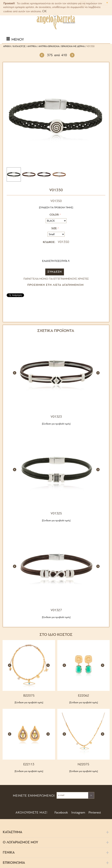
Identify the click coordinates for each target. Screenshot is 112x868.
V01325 (56, 514)
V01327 (56, 610)
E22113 (29, 765)
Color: (54, 215)
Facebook (61, 813)
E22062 (84, 696)
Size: (54, 229)
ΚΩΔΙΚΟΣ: (49, 242)
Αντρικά (32, 46)
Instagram (78, 813)
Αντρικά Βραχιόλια (49, 46)
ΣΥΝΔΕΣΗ (55, 272)
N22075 (83, 765)
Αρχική (7, 46)
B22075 (29, 696)
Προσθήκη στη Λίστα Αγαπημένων (56, 285)
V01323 (56, 417)
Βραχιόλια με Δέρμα (73, 46)
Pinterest (94, 813)
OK (44, 11)
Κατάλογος (19, 46)
